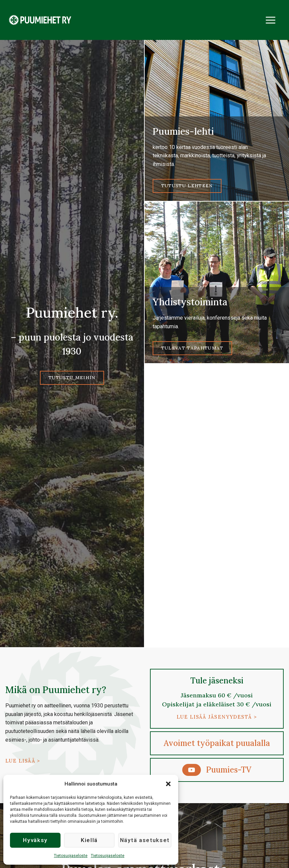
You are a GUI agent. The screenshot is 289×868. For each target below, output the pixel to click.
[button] (168, 784)
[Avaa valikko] (270, 20)
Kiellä (90, 840)
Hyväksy (36, 840)
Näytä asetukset (145, 840)
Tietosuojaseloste (71, 856)
